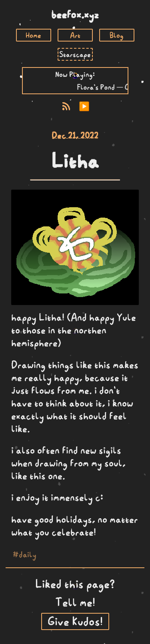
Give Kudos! (75, 621)
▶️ (84, 106)
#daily (25, 554)
